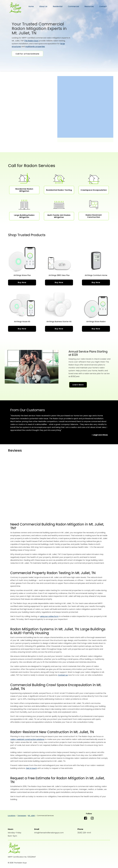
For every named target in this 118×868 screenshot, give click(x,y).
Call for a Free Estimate (27, 54)
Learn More (78, 385)
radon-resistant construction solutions (27, 739)
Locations (12, 816)
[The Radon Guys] (14, 848)
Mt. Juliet (31, 816)
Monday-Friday (15, 833)
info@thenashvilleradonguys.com (49, 833)
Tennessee (22, 816)
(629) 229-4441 (84, 833)
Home (31, 6)
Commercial (73, 6)
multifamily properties (35, 47)
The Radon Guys (15, 8)
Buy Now (22, 282)
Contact (103, 6)
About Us (43, 6)
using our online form (49, 616)
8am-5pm (12, 836)
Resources (89, 6)
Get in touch (31, 768)
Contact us (63, 675)
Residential (58, 6)
